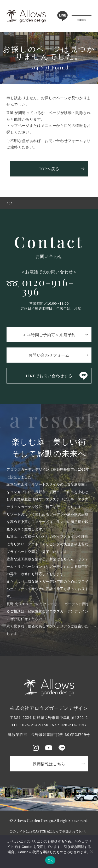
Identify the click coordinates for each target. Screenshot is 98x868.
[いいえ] (91, 852)
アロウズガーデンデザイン (26, 16)
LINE (62, 16)
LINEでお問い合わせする (49, 376)
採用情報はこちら (49, 764)
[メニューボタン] (82, 16)
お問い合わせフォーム (49, 355)
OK (50, 860)
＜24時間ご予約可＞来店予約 (49, 335)
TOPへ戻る (49, 169)
